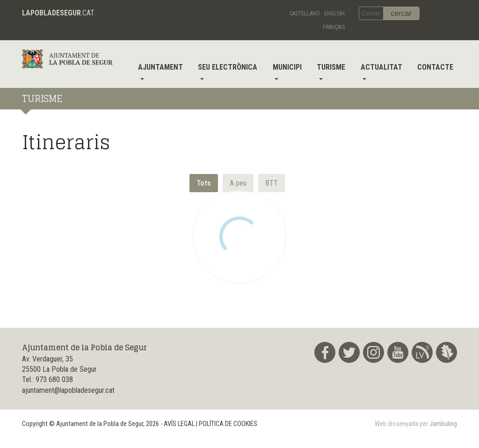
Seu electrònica (228, 67)
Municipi (287, 67)
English (334, 14)
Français (334, 27)
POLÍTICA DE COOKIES (228, 424)
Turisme (331, 67)
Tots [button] (204, 183)
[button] (238, 183)
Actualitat (381, 67)
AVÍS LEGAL (179, 424)
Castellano (305, 14)
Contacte (435, 67)
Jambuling (443, 424)
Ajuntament (160, 67)
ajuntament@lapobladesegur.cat (68, 390)
